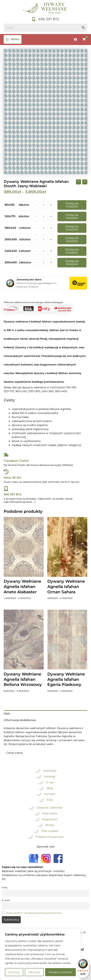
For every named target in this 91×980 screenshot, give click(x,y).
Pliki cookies (50, 831)
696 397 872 (12, 494)
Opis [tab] (7, 714)
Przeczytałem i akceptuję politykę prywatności (34, 913)
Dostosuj (14, 972)
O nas (50, 782)
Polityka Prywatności (50, 837)
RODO (50, 825)
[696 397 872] (45, 19)
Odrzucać (34, 972)
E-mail (6, 900)
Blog (50, 788)
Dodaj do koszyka (72, 205)
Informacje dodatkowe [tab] (20, 720)
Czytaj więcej (14, 753)
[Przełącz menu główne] (13, 40)
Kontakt (50, 794)
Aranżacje (50, 771)
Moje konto (50, 813)
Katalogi (50, 776)
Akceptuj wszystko (61, 972)
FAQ (50, 800)
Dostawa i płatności (50, 808)
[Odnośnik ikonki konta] (75, 40)
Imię (5, 887)
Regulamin (50, 819)
